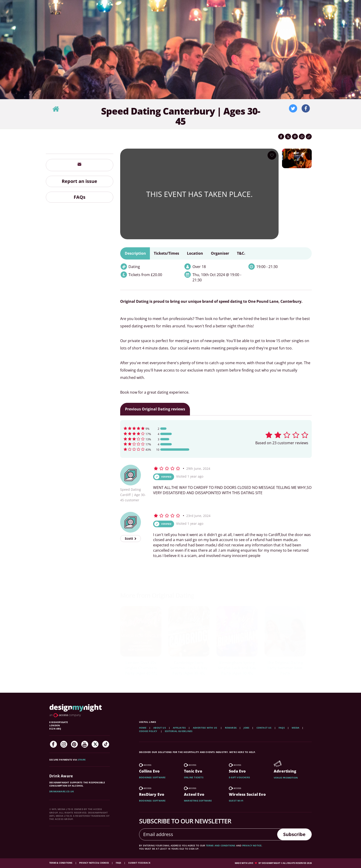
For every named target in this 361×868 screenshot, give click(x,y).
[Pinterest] (74, 744)
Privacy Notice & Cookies (94, 863)
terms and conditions (221, 845)
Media (295, 728)
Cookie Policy (148, 731)
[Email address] (208, 834)
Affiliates (179, 728)
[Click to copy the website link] (309, 137)
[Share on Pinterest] (295, 137)
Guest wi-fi (236, 801)
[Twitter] (95, 744)
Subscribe (294, 834)
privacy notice (252, 845)
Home (143, 728)
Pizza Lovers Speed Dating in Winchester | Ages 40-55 (189, 668)
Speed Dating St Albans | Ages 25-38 (285, 665)
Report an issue (79, 181)
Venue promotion (286, 778)
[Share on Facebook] (281, 137)
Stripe (82, 760)
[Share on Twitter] (288, 137)
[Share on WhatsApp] (302, 137)
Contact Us (264, 728)
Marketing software (198, 801)
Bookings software (152, 777)
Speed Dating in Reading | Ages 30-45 (141, 665)
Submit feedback (139, 863)
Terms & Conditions (61, 863)
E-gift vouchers (239, 777)
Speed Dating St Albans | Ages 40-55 (237, 665)
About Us (160, 728)
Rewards (231, 728)
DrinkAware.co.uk (62, 791)
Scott (131, 538)
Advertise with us (205, 728)
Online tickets (194, 777)
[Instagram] (64, 744)
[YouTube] (85, 744)
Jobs (246, 728)
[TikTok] (106, 744)
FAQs (80, 197)
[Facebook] (53, 744)
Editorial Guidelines (179, 731)
